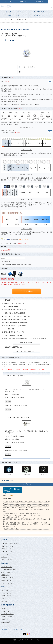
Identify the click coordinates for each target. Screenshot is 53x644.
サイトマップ (5, 622)
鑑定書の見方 (5, 575)
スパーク (9, 475)
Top (2, 19)
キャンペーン (5, 611)
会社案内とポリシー (7, 614)
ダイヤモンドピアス (40, 12)
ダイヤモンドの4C (7, 567)
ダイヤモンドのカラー (27, 150)
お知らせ (4, 608)
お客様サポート (24, 2)
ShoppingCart (47, 5)
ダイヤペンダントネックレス (10, 543)
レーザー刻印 (26, 475)
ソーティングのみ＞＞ (8, 243)
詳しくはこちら (15, 254)
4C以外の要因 (6, 572)
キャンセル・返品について (9, 590)
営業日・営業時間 (7, 617)
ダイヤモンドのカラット (27, 128)
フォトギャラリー (7, 560)
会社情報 (4, 601)
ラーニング (8, 2)
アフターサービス (7, 593)
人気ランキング (6, 554)
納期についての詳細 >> (26, 343)
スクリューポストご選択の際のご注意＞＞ (16, 436)
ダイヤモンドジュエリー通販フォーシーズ (12, 630)
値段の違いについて (7, 578)
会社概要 (14, 640)
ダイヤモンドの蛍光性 (27, 229)
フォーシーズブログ (7, 583)
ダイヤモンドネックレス (13, 12)
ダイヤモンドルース (40, 16)
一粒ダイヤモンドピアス (22, 19)
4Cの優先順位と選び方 (8, 570)
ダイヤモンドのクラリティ (27, 175)
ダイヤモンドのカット (27, 200)
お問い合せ (5, 598)
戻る (50, 81)
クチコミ (4, 557)
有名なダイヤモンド (7, 580)
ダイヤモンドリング (13, 16)
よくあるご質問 (6, 596)
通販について (40, 2)
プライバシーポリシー (36, 640)
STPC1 (31, 19)
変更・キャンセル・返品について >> (26, 351)
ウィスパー (44, 475)
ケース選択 (4, 269)
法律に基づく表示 (23, 640)
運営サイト (5, 619)
